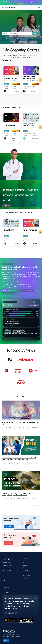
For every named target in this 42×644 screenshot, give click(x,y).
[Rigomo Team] (24, 138)
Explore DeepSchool (9, 291)
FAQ (24, 573)
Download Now (20, 4)
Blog (24, 563)
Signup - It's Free (27, 568)
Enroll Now (6, 206)
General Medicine (7, 570)
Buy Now (6, 84)
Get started (9, 526)
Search (26, 8)
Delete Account (27, 575)
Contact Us (26, 570)
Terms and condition (8, 590)
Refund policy (6, 593)
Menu (3, 7)
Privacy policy (6, 587)
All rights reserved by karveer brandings (12, 636)
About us (5, 585)
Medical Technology (7, 565)
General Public (6, 568)
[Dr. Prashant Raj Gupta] (5, 91)
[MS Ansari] (5, 138)
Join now (8, 543)
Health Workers (6, 563)
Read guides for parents (27, 291)
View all (37, 506)
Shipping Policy (27, 578)
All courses (26, 565)
